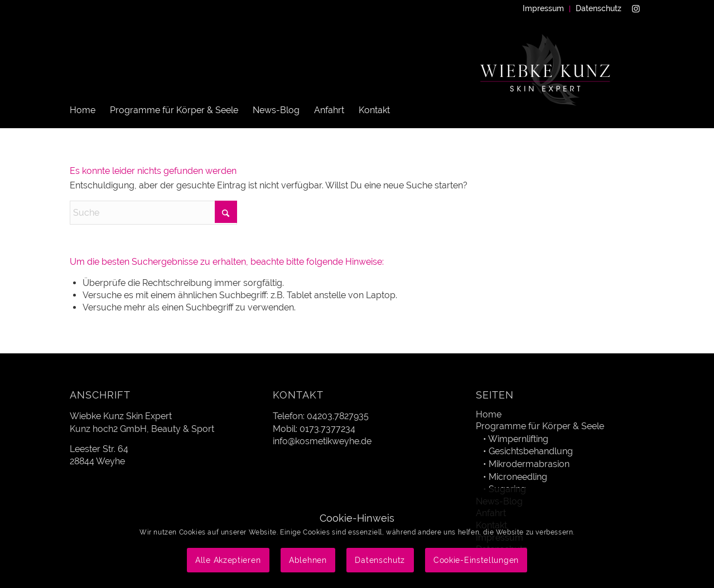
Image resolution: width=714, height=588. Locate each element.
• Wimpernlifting (516, 439)
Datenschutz (599, 8)
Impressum (543, 8)
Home (489, 414)
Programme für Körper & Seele (540, 426)
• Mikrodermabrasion (526, 464)
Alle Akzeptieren (228, 560)
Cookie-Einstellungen (476, 560)
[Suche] (153, 213)
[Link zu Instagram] (636, 8)
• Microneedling (515, 477)
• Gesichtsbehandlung (528, 451)
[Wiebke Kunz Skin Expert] (547, 84)
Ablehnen (308, 560)
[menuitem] (544, 9)
